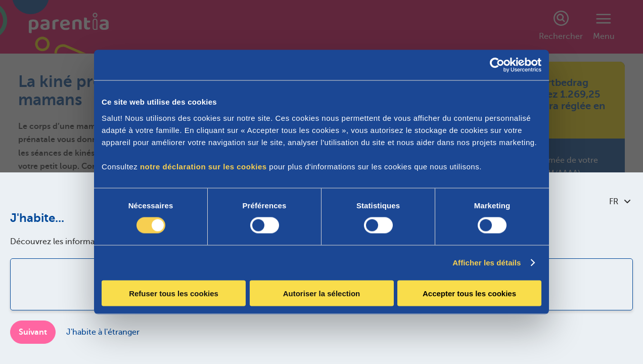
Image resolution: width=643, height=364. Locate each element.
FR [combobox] (620, 202)
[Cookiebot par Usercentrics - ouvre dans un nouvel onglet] (497, 65)
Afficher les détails (487, 263)
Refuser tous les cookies (174, 293)
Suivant (33, 332)
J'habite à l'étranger (103, 332)
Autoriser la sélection (322, 293)
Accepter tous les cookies (469, 293)
